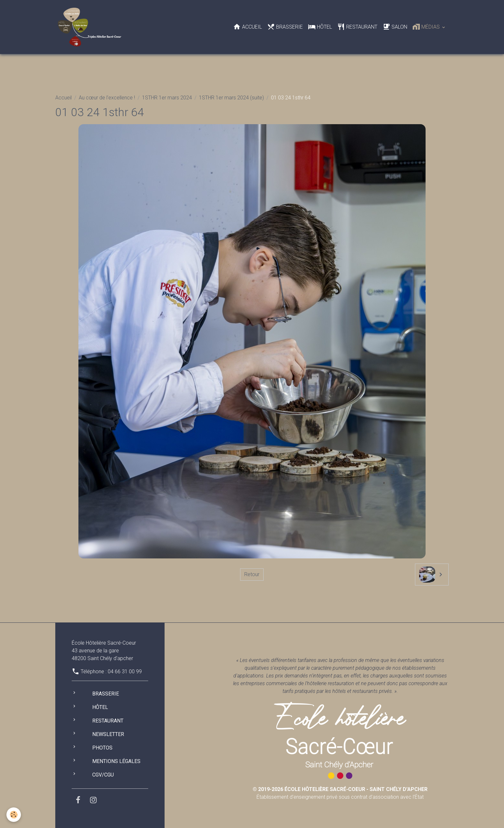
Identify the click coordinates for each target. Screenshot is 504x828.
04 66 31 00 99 (125, 672)
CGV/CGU (103, 775)
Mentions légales (116, 761)
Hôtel (320, 27)
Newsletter (108, 734)
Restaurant (357, 27)
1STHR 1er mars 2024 (167, 98)
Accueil (248, 27)
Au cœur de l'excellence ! (107, 98)
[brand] (91, 27)
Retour (252, 574)
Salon (395, 27)
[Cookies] (14, 815)
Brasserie (285, 27)
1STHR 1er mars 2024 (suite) (231, 98)
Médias (427, 27)
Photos (102, 748)
